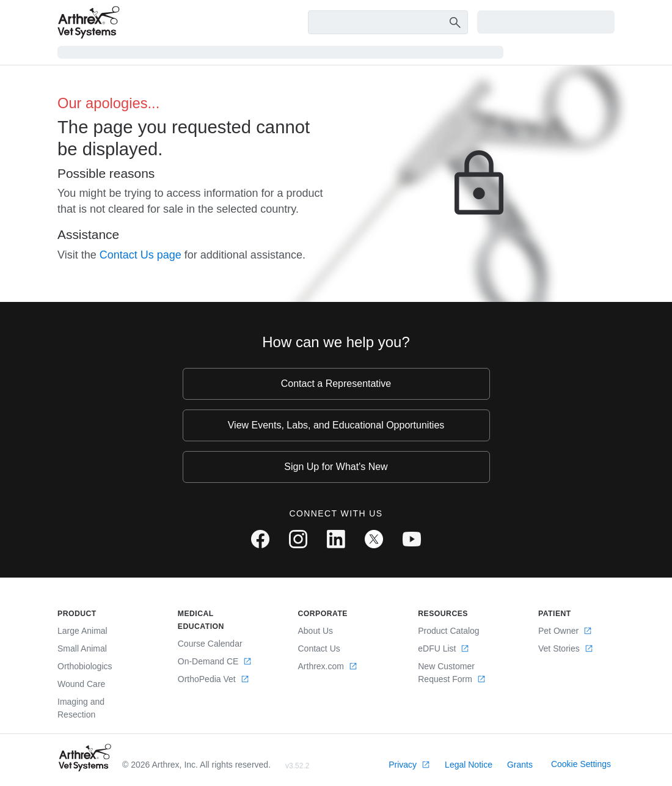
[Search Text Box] (388, 23)
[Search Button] (453, 22)
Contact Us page (141, 255)
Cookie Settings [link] (581, 764)
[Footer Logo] (85, 758)
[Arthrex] (89, 22)
